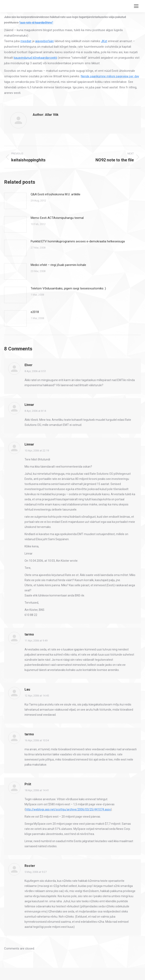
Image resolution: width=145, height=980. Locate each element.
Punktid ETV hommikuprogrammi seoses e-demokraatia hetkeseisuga (78, 241)
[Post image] (15, 201)
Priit (28, 784)
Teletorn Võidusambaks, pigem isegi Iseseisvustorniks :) (68, 288)
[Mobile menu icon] (136, 6)
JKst (104, 41)
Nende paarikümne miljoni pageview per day (110, 76)
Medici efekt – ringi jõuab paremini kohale (58, 265)
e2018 (35, 312)
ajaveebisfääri (44, 41)
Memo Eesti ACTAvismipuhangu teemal (57, 218)
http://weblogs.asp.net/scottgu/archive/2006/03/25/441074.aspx (68, 809)
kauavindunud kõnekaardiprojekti (35, 58)
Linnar (29, 405)
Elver (29, 365)
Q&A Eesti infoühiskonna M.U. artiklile (56, 194)
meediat (26, 41)
